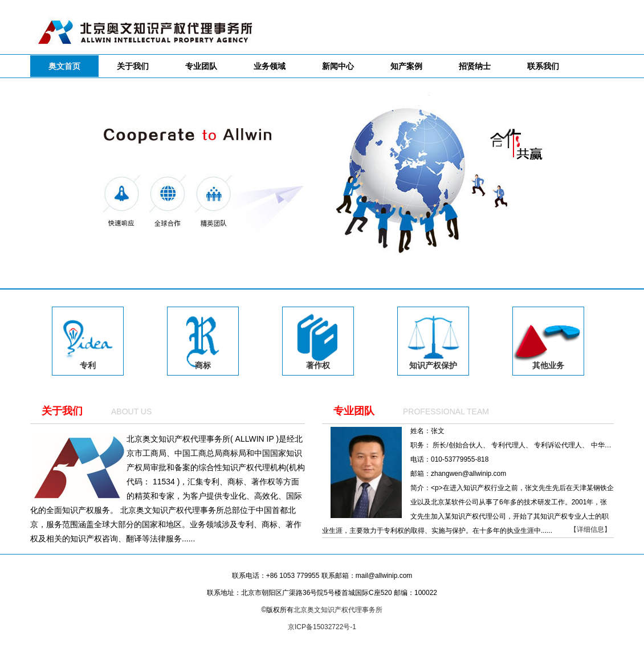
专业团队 (354, 411)
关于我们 (62, 411)
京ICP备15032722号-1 (322, 627)
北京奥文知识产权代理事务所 (338, 610)
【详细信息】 (590, 529)
